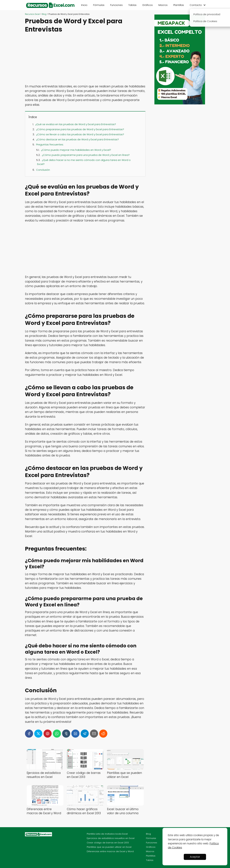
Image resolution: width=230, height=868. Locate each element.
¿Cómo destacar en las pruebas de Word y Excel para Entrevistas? (77, 139)
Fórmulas (99, 5)
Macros (163, 5)
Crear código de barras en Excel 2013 (108, 843)
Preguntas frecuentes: (50, 144)
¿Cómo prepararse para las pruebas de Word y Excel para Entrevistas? (80, 129)
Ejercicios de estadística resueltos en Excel (111, 838)
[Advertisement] (85, 59)
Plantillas (179, 5)
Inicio (84, 5)
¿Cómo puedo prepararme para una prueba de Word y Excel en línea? (86, 155)
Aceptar (195, 857)
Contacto (196, 5)
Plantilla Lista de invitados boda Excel (107, 834)
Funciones (116, 5)
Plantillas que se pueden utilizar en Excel (109, 847)
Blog (148, 834)
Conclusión (43, 170)
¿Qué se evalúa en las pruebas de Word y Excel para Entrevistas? (76, 124)
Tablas (132, 5)
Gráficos (147, 5)
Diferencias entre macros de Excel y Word (110, 851)
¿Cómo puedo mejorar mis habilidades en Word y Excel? (76, 150)
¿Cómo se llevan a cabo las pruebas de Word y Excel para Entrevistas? (80, 134)
